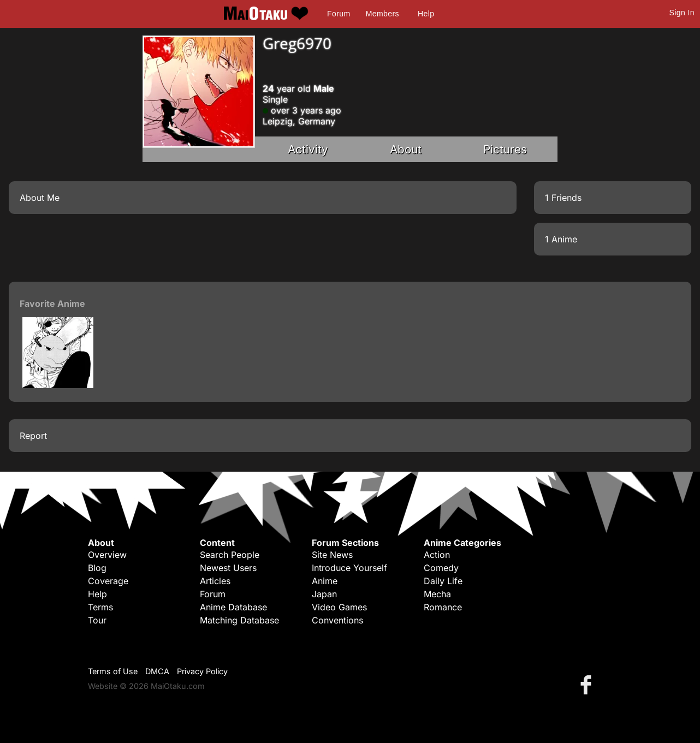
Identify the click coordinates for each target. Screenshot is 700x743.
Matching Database (239, 620)
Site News (332, 555)
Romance (443, 607)
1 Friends (563, 198)
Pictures (505, 149)
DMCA (157, 671)
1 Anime (561, 239)
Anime (325, 581)
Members (382, 14)
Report (33, 436)
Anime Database (233, 607)
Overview (107, 555)
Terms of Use (113, 671)
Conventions (337, 620)
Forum (339, 14)
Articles (215, 581)
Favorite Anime (52, 304)
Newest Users (228, 568)
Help (426, 14)
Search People (230, 555)
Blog (97, 568)
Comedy (441, 568)
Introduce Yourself (349, 568)
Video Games (339, 607)
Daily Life (443, 581)
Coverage (108, 581)
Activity (308, 149)
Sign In (682, 13)
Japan (324, 594)
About (406, 149)
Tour (97, 620)
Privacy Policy (202, 671)
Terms (100, 607)
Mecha (437, 594)
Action (437, 555)
